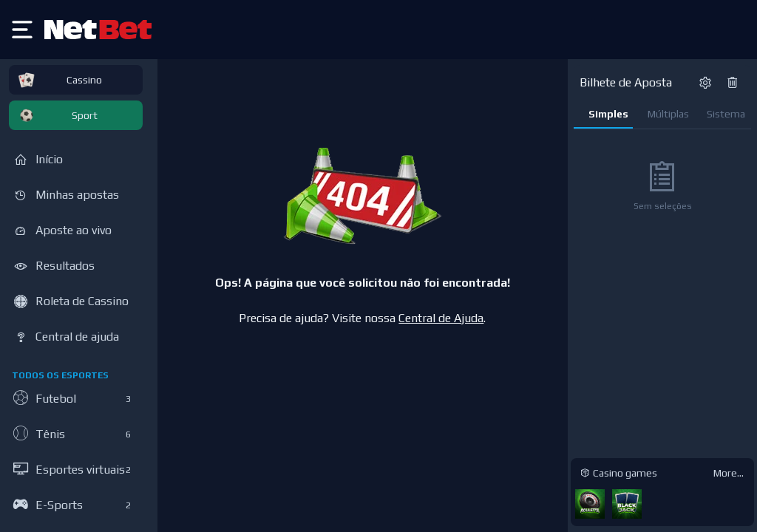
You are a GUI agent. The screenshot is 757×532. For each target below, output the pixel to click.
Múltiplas (668, 114)
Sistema (726, 114)
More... (729, 473)
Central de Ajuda (441, 318)
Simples (608, 114)
